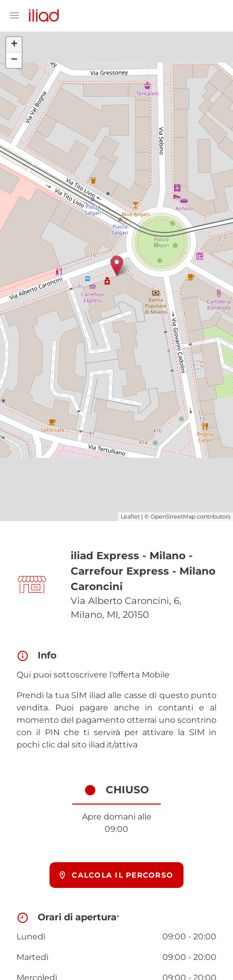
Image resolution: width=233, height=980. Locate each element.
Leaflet (130, 516)
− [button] (14, 60)
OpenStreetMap (173, 516)
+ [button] (14, 45)
